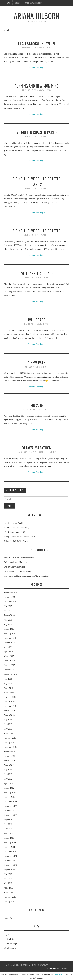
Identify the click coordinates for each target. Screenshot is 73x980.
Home (8, 3)
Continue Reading (36, 68)
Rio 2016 (36, 405)
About (17, 3)
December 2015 (10, 638)
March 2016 (9, 629)
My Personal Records (34, 3)
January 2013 (9, 742)
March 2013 (9, 733)
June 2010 (8, 879)
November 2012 (11, 752)
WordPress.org (10, 948)
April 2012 (8, 783)
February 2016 (10, 633)
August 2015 (9, 643)
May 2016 (8, 624)
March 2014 (9, 693)
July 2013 (8, 720)
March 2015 (9, 656)
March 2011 (9, 838)
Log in (6, 934)
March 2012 (9, 788)
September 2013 (11, 711)
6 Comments (51, 452)
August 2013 (9, 715)
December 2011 (10, 802)
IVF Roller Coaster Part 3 (36, 132)
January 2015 (9, 665)
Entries (9, 939)
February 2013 (10, 738)
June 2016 (8, 620)
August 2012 (9, 765)
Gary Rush (8, 571)
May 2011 (8, 829)
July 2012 (8, 770)
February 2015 (10, 661)
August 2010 (9, 870)
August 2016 (9, 615)
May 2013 (8, 729)
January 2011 (9, 847)
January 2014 (9, 702)
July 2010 (8, 874)
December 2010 (10, 852)
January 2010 (9, 901)
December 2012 (10, 747)
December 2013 (10, 706)
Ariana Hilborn (36, 16)
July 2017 (8, 606)
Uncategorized (10, 918)
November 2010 (11, 856)
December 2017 (10, 602)
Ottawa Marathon (36, 448)
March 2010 (9, 892)
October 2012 (9, 756)
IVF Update (36, 320)
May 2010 (8, 883)
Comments (10, 944)
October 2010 (9, 861)
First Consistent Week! (37, 43)
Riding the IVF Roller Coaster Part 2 (37, 181)
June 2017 (8, 611)
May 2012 (8, 779)
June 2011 (8, 824)
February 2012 (10, 792)
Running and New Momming (37, 86)
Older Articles (15, 490)
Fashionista (50, 968)
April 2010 (8, 888)
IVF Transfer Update (37, 273)
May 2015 (8, 647)
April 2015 (8, 652)
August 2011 (9, 820)
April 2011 (8, 833)
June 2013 (8, 724)
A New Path (37, 362)
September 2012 (11, 761)
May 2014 (8, 683)
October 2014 (9, 670)
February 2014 (10, 697)
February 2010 (10, 897)
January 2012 (9, 797)
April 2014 (8, 688)
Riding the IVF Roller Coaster (37, 231)
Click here (58, 974)
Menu (7, 30)
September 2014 (11, 674)
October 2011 (9, 811)
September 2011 (11, 815)
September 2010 (11, 865)
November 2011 (10, 806)
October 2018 (9, 597)
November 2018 (11, 593)
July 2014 (8, 679)
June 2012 (8, 774)
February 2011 (10, 842)
